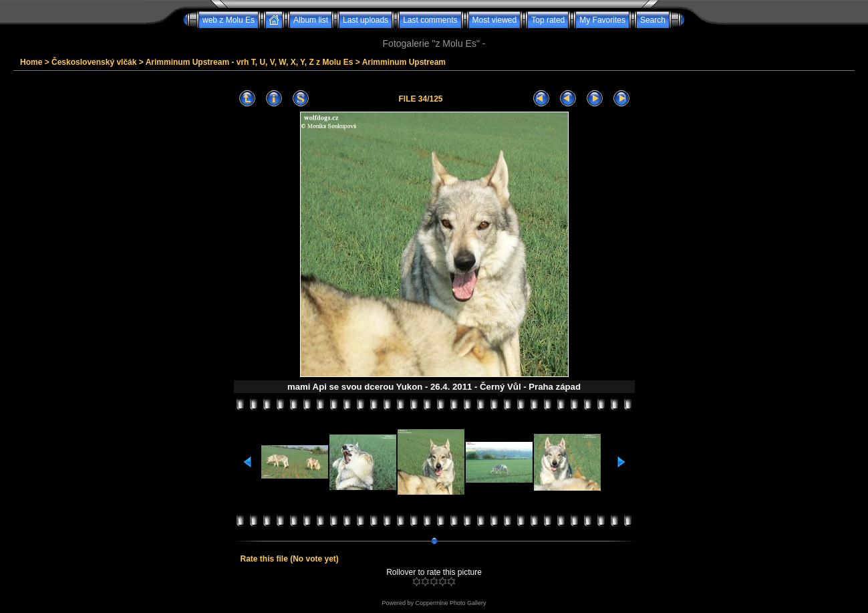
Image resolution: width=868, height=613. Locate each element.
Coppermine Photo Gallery (450, 603)
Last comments (430, 20)
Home (31, 62)
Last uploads (366, 20)
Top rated (548, 20)
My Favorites (602, 20)
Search (653, 20)
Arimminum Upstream (404, 62)
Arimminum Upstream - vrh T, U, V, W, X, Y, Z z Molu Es (250, 62)
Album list (311, 20)
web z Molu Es (229, 20)
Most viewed (495, 20)
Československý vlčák (94, 62)
